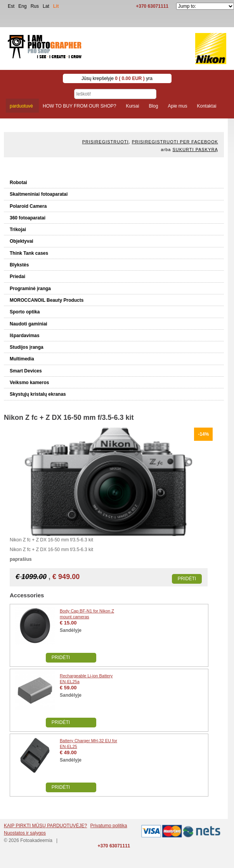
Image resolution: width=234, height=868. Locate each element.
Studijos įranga (27, 347)
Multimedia (22, 359)
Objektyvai (22, 241)
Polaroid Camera (28, 206)
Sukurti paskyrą (195, 150)
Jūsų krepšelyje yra (117, 78)
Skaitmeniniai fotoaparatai (39, 194)
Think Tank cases (29, 253)
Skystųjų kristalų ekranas (38, 394)
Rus (35, 6)
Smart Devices (26, 371)
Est (11, 6)
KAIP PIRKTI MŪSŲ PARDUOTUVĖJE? (45, 826)
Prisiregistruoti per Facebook (175, 142)
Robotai (18, 183)
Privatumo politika (109, 826)
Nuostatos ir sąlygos (25, 833)
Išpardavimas (25, 336)
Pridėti (187, 579)
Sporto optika (25, 312)
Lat (46, 6)
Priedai (17, 277)
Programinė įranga (30, 289)
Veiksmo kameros (29, 383)
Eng (22, 6)
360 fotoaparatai (28, 218)
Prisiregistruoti (106, 142)
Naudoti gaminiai (29, 324)
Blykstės (19, 265)
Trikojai (18, 230)
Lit (56, 6)
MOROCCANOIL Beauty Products (47, 300)
